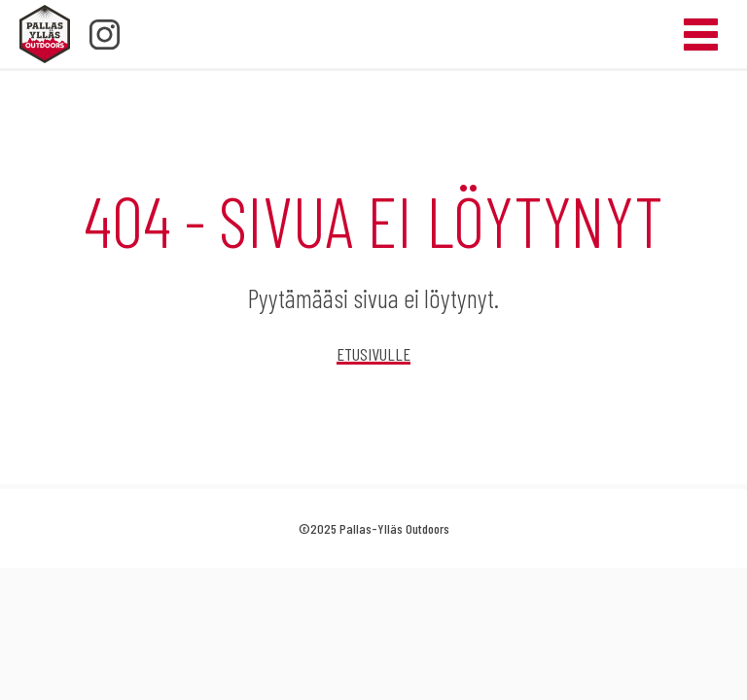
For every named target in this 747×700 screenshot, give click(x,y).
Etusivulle (373, 354)
